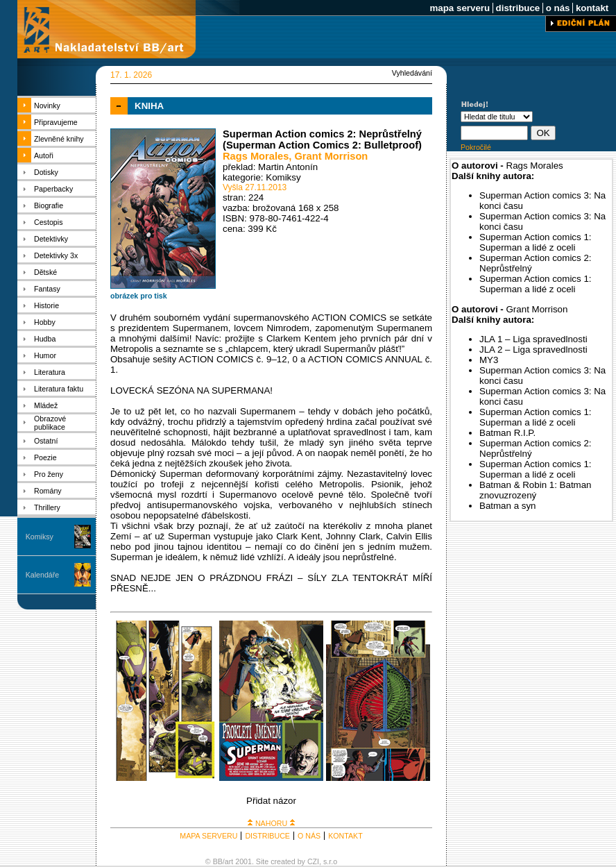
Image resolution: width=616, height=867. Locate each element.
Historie (46, 305)
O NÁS (309, 836)
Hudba (45, 339)
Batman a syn (508, 506)
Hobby (45, 322)
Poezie (45, 457)
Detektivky (51, 239)
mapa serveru (460, 8)
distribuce (518, 8)
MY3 (489, 360)
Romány (48, 491)
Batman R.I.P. (507, 433)
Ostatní (46, 441)
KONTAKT (345, 836)
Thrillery (47, 507)
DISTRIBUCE (267, 836)
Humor (45, 355)
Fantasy (47, 289)
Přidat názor (271, 801)
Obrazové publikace (50, 423)
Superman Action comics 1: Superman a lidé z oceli (536, 242)
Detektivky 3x (56, 255)
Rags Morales (256, 156)
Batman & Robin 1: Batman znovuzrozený (536, 490)
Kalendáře (43, 575)
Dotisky (46, 172)
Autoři (44, 155)
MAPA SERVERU (208, 836)
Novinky (47, 106)
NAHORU (271, 823)
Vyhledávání (412, 73)
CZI (313, 861)
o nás (558, 8)
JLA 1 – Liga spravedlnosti (533, 339)
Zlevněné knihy (59, 139)
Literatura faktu (59, 389)
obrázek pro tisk (139, 296)
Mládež (46, 405)
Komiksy (40, 537)
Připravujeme (56, 122)
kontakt (592, 8)
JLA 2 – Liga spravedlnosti (533, 350)
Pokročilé (476, 147)
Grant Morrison (331, 156)
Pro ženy (49, 474)
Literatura (50, 372)
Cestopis (48, 222)
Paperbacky (53, 189)
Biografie (49, 205)
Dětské (45, 272)
